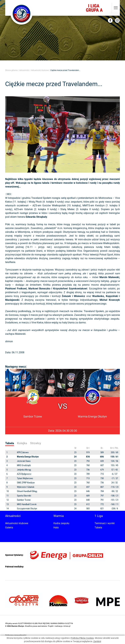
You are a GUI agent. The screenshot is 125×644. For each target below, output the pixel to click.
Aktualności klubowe (40, 70)
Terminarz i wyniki (105, 523)
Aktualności (24, 70)
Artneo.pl (67, 626)
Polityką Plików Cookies (82, 638)
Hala (56, 528)
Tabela (98, 528)
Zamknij (97, 641)
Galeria (9, 528)
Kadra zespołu (61, 523)
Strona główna (11, 70)
